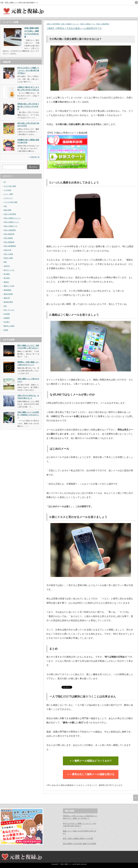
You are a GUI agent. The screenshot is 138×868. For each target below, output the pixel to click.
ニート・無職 (8, 194)
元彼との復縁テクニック (70, 24)
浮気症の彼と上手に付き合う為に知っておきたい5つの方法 (28, 106)
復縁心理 (7, 298)
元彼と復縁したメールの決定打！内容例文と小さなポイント (28, 415)
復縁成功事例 (8, 302)
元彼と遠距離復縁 (10, 246)
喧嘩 (5, 262)
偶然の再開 (7, 210)
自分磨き (7, 322)
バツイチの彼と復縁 (10, 202)
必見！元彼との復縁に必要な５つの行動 (78, 838)
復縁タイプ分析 (9, 286)
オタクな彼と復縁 (10, 186)
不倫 (5, 206)
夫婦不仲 (7, 266)
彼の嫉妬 (7, 274)
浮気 (5, 306)
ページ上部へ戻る (136, 798)
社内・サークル (9, 310)
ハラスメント (8, 198)
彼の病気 (7, 278)
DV (5, 182)
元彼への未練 (8, 254)
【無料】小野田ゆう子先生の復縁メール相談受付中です (74, 28)
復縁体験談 (7, 290)
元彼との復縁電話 (103, 24)
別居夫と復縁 (8, 258)
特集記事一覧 (35, 157)
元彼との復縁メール (87, 24)
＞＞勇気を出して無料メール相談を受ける (91, 774)
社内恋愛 (7, 314)
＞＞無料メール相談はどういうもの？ (91, 761)
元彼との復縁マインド (11, 222)
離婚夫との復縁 (9, 326)
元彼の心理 (7, 250)
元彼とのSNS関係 (53, 24)
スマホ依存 (7, 190)
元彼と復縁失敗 (9, 234)
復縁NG (6, 282)
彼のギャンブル (9, 270)
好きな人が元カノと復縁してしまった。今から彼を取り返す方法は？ (28, 70)
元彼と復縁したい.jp (67, 864)
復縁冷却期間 (8, 294)
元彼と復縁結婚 (9, 242)
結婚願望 (7, 318)
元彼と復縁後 (8, 238)
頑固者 (6, 330)
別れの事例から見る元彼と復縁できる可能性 (80, 844)
